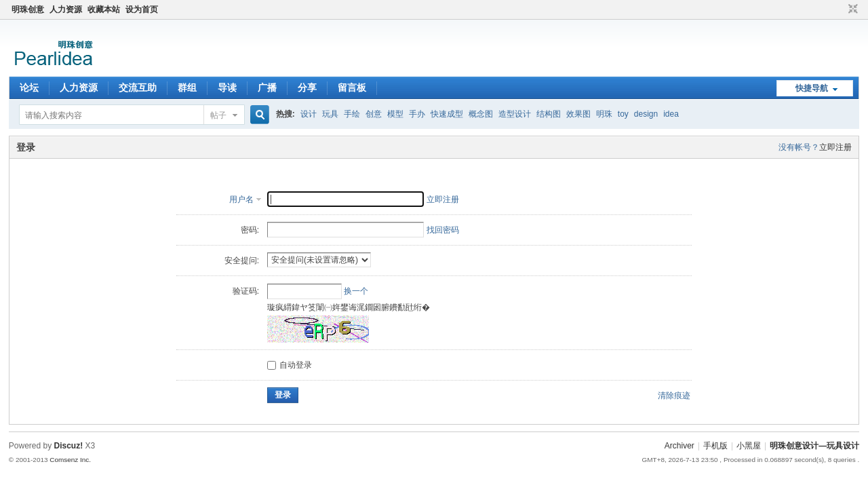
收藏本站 (104, 9)
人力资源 (66, 9)
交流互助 (138, 88)
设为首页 (142, 9)
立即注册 (835, 147)
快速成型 (447, 114)
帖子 (218, 115)
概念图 (481, 114)
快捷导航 (812, 88)
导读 (227, 88)
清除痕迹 (674, 396)
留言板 (352, 88)
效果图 (578, 114)
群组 (187, 88)
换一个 (356, 291)
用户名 (241, 199)
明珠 (604, 114)
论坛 (29, 88)
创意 (374, 114)
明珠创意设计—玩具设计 (814, 446)
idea (671, 114)
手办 (417, 114)
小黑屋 (749, 446)
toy (623, 114)
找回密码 (443, 230)
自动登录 (290, 365)
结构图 (549, 114)
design (646, 114)
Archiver (679, 446)
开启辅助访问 (840, 9)
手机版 (715, 446)
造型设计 (515, 114)
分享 (307, 88)
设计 (309, 114)
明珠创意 (28, 9)
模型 (395, 114)
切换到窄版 (851, 9)
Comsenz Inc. (70, 460)
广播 (267, 88)
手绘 (352, 114)
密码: (250, 230)
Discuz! (69, 446)
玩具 (330, 114)
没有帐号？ (799, 147)
